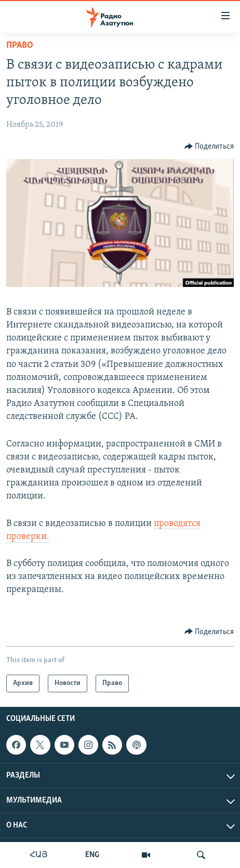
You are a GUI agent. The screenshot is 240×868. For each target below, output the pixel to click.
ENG (92, 855)
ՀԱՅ (39, 855)
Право (20, 45)
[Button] (209, 147)
